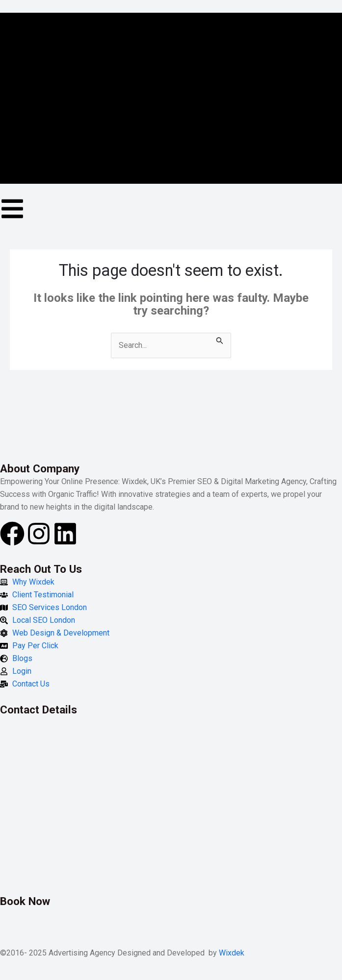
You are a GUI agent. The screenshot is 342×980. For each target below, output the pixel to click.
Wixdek (232, 953)
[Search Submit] (220, 339)
